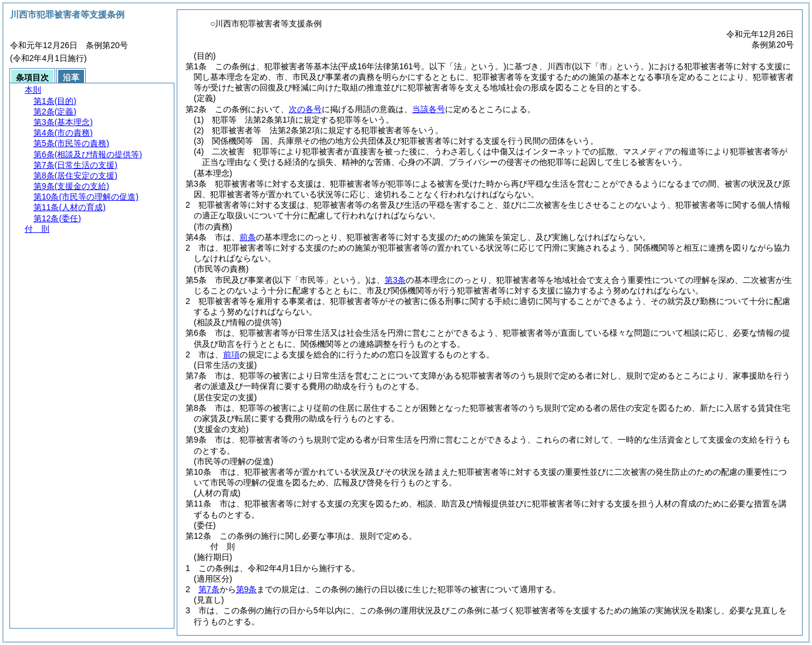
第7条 (209, 589)
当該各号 (429, 109)
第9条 (247, 589)
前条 (248, 237)
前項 (231, 354)
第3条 (395, 280)
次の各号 (305, 109)
